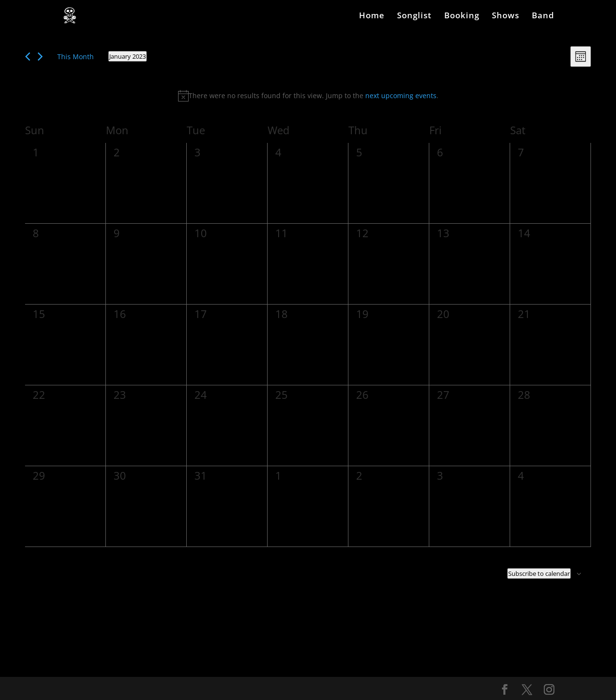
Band (543, 16)
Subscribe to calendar (539, 573)
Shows (506, 16)
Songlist (414, 16)
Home (372, 16)
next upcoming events (401, 95)
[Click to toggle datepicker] (128, 56)
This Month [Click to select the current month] (76, 57)
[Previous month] (28, 57)
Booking (462, 16)
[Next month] (40, 57)
